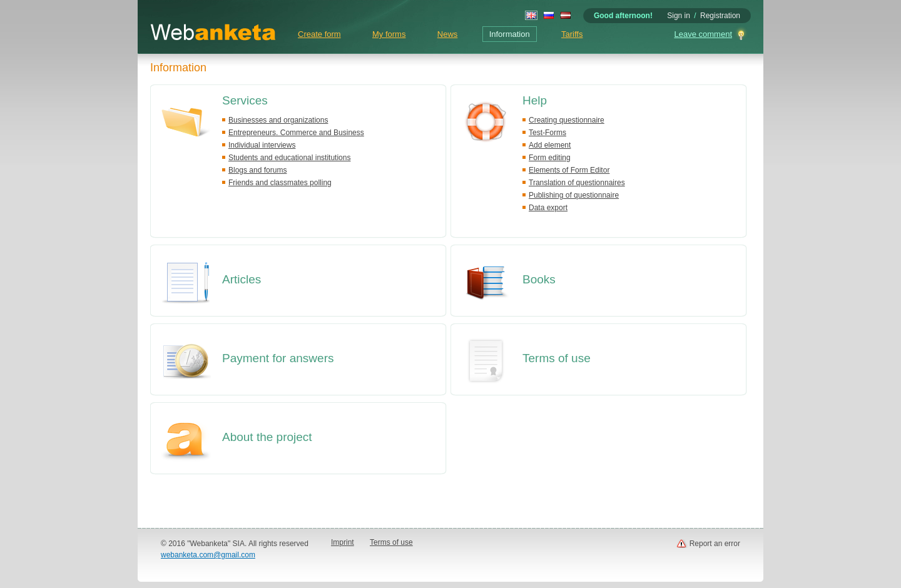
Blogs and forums (257, 170)
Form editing (550, 158)
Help (535, 100)
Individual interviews (262, 145)
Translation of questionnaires (577, 183)
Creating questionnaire (567, 120)
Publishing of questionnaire (574, 195)
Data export (548, 208)
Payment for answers (278, 358)
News (448, 34)
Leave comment (704, 34)
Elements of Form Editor (569, 170)
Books (539, 279)
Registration (720, 16)
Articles (242, 279)
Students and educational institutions (289, 158)
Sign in (679, 16)
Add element (550, 145)
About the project (267, 437)
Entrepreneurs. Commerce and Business (296, 133)
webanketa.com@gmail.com (208, 555)
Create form (319, 34)
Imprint (343, 542)
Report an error (715, 544)
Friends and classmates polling (280, 183)
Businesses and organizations (278, 120)
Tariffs (572, 34)
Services (245, 100)
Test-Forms (547, 133)
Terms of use (557, 358)
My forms (389, 34)
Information (510, 34)
